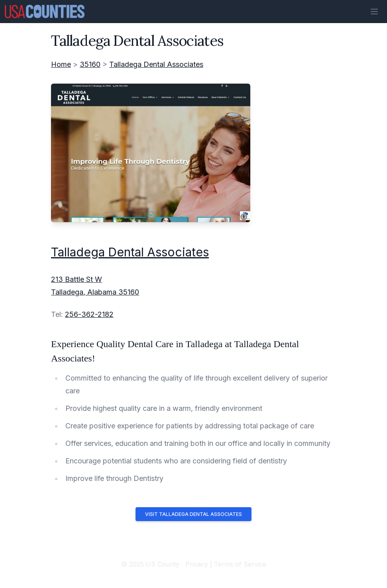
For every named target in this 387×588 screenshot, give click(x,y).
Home (61, 64)
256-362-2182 (89, 314)
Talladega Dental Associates (156, 64)
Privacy (197, 564)
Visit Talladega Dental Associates (193, 514)
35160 (90, 64)
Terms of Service (240, 564)
